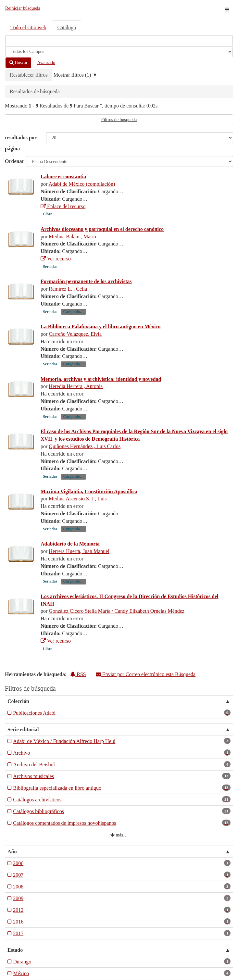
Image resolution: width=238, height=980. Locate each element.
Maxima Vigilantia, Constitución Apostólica (89, 491)
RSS (78, 674)
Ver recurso (56, 259)
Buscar (18, 63)
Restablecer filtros (29, 75)
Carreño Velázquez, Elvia (75, 334)
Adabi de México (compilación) (82, 184)
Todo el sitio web (28, 27)
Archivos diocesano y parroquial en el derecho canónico (102, 229)
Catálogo (67, 27)
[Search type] (119, 52)
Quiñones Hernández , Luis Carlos (85, 446)
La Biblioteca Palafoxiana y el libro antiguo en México (100, 327)
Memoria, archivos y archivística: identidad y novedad (101, 379)
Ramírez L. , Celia (68, 289)
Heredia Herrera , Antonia (76, 386)
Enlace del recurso (63, 206)
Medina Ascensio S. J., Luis (78, 499)
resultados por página (21, 143)
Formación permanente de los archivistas (86, 281)
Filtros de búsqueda (119, 120)
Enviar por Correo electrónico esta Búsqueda (146, 674)
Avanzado (46, 63)
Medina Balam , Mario (72, 237)
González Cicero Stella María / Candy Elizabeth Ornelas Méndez (117, 611)
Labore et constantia (63, 176)
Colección (18, 701)
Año (12, 852)
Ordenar (15, 161)
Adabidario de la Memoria (70, 544)
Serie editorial (23, 729)
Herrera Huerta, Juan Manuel (79, 551)
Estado (15, 950)
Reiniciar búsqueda (23, 8)
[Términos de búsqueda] (119, 41)
